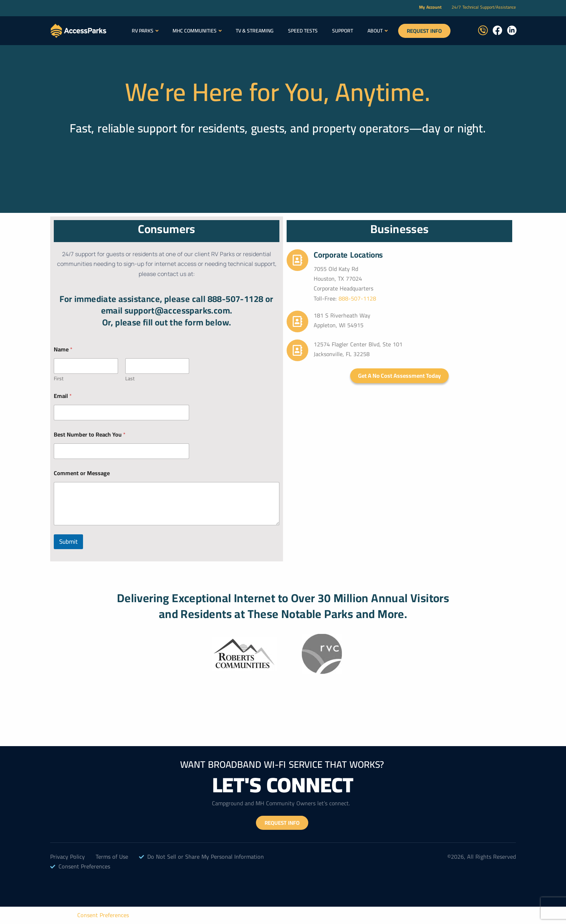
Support (343, 31)
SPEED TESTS (303, 31)
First (59, 379)
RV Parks (143, 31)
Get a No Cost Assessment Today (399, 376)
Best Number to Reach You (90, 435)
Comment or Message (82, 473)
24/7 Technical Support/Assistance (484, 7)
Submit (68, 542)
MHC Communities (195, 31)
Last (130, 379)
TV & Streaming (255, 31)
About (375, 31)
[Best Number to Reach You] (121, 451)
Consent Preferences (103, 915)
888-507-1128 (357, 298)
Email (63, 396)
